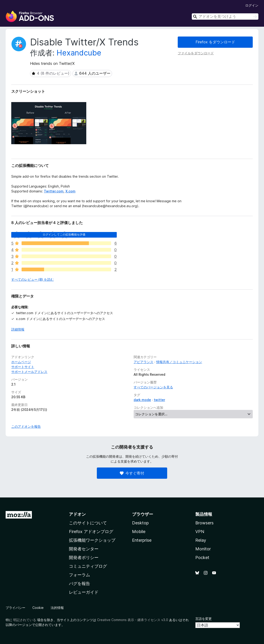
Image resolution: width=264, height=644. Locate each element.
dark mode (142, 400)
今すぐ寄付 (132, 473)
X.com (70, 191)
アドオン (77, 514)
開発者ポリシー (84, 558)
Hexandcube (79, 53)
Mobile (139, 532)
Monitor (203, 549)
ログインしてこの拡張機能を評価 (64, 234)
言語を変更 (204, 619)
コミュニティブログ (88, 566)
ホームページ (21, 362)
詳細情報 (18, 329)
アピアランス (143, 362)
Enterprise (142, 540)
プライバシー (15, 608)
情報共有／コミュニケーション (179, 362)
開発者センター (84, 549)
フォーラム (79, 575)
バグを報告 (79, 583)
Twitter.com (54, 191)
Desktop (140, 523)
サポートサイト (23, 367)
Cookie (38, 608)
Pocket (202, 558)
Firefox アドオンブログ (91, 532)
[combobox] (225, 17)
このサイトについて (88, 523)
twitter (159, 400)
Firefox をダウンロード (215, 42)
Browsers (204, 523)
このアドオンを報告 (26, 426)
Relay (201, 540)
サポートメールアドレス (29, 372)
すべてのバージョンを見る (153, 387)
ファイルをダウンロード (196, 53)
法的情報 (57, 608)
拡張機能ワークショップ (92, 540)
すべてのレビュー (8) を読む (32, 279)
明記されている (25, 620)
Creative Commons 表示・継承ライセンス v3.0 (133, 620)
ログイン (252, 5)
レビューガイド (84, 592)
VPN (200, 532)
